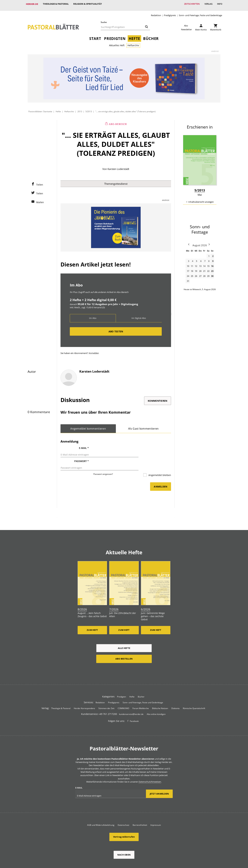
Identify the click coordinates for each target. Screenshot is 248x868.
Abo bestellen (124, 645)
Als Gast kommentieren (143, 426)
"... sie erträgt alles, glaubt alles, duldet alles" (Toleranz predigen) (125, 109)
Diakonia (175, 695)
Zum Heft (92, 616)
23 (212, 268)
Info (219, 4)
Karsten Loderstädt (118, 166)
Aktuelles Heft (117, 43)
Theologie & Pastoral (56, 4)
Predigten (115, 36)
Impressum (156, 812)
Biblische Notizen (160, 695)
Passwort (82, 455)
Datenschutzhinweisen (150, 768)
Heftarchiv (133, 43)
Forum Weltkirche (141, 695)
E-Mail (84, 446)
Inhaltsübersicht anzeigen (201, 199)
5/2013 (89, 109)
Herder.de (32, 4)
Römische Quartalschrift (194, 695)
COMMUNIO (123, 695)
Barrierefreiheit (140, 812)
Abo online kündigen (156, 701)
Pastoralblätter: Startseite (40, 109)
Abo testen (116, 329)
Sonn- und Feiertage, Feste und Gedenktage (200, 13)
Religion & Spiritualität (88, 4)
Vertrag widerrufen (124, 823)
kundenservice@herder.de (131, 701)
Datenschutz (124, 812)
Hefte (134, 36)
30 (212, 273)
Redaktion (156, 13)
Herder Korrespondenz (84, 695)
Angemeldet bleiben (159, 465)
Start (95, 36)
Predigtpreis (170, 13)
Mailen (40, 200)
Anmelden (94, 351)
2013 (80, 109)
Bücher (151, 36)
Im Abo (93, 316)
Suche (104, 20)
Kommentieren (157, 398)
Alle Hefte (124, 634)
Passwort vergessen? (103, 464)
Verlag (208, 4)
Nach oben (124, 841)
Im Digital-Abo (139, 316)
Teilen (40, 182)
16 (212, 263)
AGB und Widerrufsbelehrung (101, 812)
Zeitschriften (191, 4)
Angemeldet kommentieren (88, 426)
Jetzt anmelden (159, 780)
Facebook (134, 707)
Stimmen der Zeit (106, 695)
